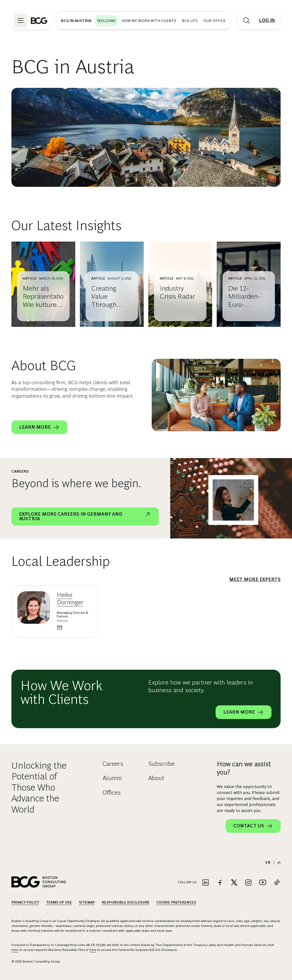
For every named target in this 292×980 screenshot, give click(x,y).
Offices (112, 792)
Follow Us (187, 882)
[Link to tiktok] (277, 883)
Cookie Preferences (176, 902)
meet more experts (255, 579)
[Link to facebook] (220, 883)
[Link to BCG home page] (39, 21)
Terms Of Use (59, 902)
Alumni (112, 778)
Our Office (214, 21)
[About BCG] (216, 395)
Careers (113, 764)
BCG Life (190, 21)
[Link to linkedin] (206, 883)
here (15, 950)
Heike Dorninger (70, 599)
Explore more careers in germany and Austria (85, 516)
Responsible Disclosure (126, 902)
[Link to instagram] (248, 883)
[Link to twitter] (234, 883)
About (156, 778)
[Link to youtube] (263, 883)
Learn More (39, 427)
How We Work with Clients (149, 21)
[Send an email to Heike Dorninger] (74, 627)
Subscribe (161, 764)
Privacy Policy (25, 902)
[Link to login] (267, 21)
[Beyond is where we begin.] (231, 498)
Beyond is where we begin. (76, 483)
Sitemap (87, 902)
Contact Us (253, 826)
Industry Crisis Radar (177, 292)
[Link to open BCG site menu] (21, 21)
